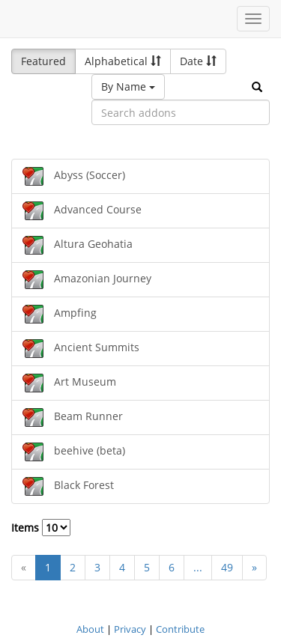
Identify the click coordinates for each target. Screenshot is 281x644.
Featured (43, 61)
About (90, 629)
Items (41, 528)
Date (198, 61)
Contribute (180, 629)
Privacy (130, 629)
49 (227, 567)
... (198, 567)
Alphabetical (123, 61)
